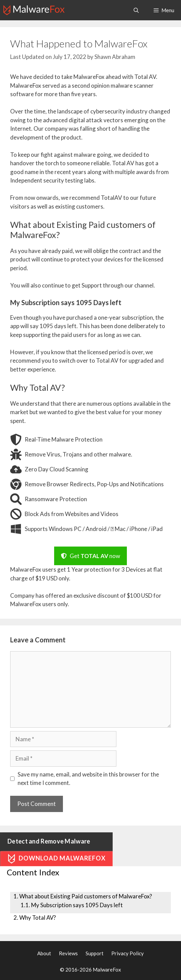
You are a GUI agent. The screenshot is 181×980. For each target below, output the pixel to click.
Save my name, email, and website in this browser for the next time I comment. (88, 779)
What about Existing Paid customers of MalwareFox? (86, 896)
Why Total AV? (38, 918)
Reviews (68, 953)
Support (95, 953)
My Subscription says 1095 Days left (77, 905)
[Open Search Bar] (136, 10)
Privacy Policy (128, 953)
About (44, 953)
